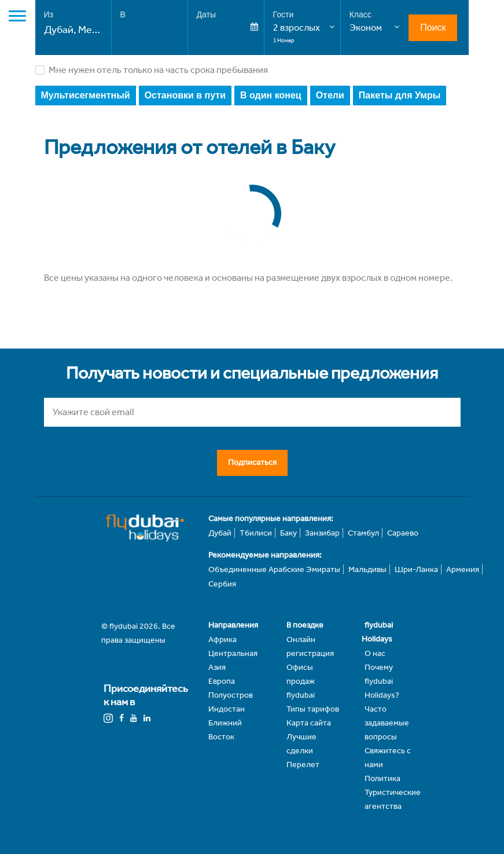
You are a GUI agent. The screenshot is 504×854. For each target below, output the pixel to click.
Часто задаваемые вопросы (387, 723)
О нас (375, 653)
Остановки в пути (185, 95)
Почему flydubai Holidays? (382, 681)
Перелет (303, 765)
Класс (360, 14)
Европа (222, 681)
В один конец (271, 95)
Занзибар (322, 533)
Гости (284, 14)
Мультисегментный (86, 95)
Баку (288, 533)
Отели (330, 95)
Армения (463, 569)
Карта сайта (309, 723)
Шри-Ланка (416, 569)
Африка (222, 639)
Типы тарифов (313, 709)
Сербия (222, 584)
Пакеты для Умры (400, 95)
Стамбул (363, 533)
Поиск (433, 28)
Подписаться (253, 462)
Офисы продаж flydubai (301, 681)
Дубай (220, 533)
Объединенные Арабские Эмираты (274, 569)
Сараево (403, 533)
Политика (382, 778)
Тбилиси (256, 533)
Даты (206, 14)
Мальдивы (367, 569)
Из (49, 14)
